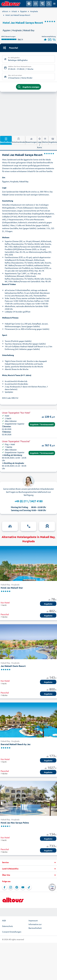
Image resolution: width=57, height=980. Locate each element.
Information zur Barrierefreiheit (35, 926)
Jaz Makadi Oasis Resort (13, 666)
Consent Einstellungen (12, 932)
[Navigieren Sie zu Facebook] (5, 887)
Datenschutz (8, 926)
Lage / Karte (40, 143)
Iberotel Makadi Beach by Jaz (16, 744)
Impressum (33, 920)
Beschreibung (6, 140)
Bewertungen (31, 140)
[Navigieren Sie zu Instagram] (11, 887)
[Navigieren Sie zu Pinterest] (17, 887)
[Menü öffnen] (54, 4)
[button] (28, 862)
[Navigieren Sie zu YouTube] (23, 887)
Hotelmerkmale (19, 140)
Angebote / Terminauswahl (42, 425)
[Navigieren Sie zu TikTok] (29, 887)
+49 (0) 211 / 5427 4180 (29, 501)
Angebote (53, 140)
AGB (4, 920)
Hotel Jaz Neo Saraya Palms (15, 823)
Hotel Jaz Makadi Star (12, 588)
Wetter (45, 140)
